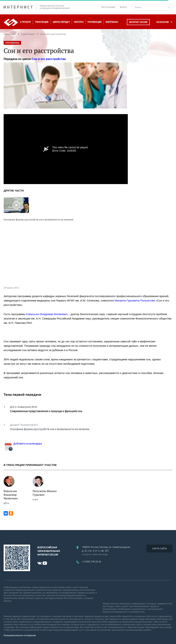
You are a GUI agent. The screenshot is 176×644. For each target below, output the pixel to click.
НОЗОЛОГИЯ (163, 22)
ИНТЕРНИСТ (20, 7)
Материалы (112, 22)
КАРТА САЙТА (160, 548)
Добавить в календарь (23, 443)
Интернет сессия (138, 22)
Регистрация (108, 7)
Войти (123, 7)
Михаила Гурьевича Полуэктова (135, 300)
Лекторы (79, 22)
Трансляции (42, 22)
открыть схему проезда (95, 554)
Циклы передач (61, 22)
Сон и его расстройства (49, 59)
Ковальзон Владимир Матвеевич (47, 314)
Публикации (95, 22)
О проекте (25, 22)
